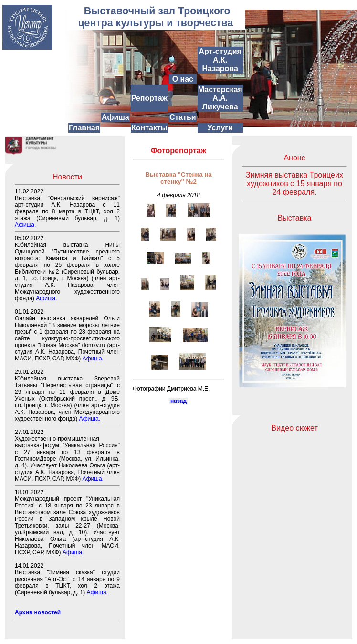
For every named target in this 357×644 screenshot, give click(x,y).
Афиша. (25, 225)
